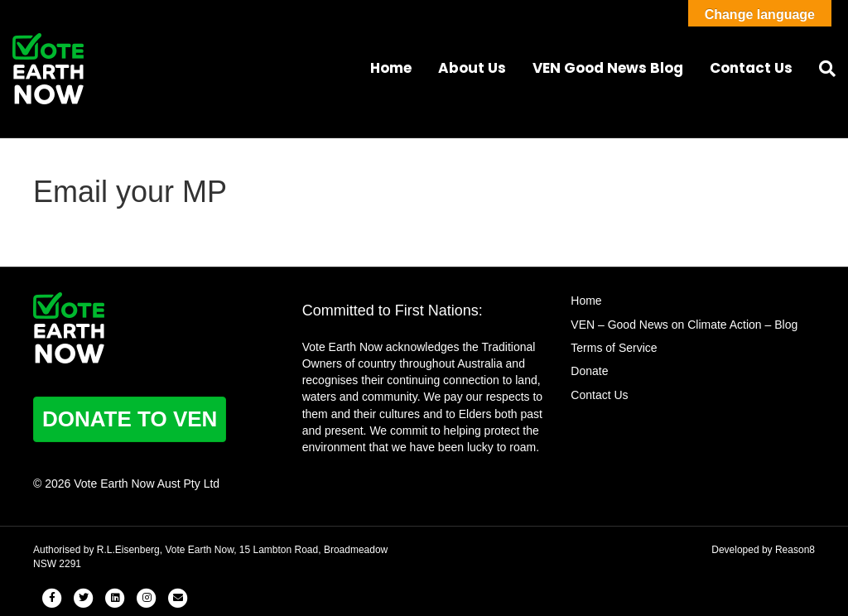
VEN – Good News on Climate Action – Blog (684, 325)
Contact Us (751, 68)
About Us (472, 68)
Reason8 (795, 550)
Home (391, 68)
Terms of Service (614, 348)
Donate (589, 371)
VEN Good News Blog (608, 68)
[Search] (821, 69)
